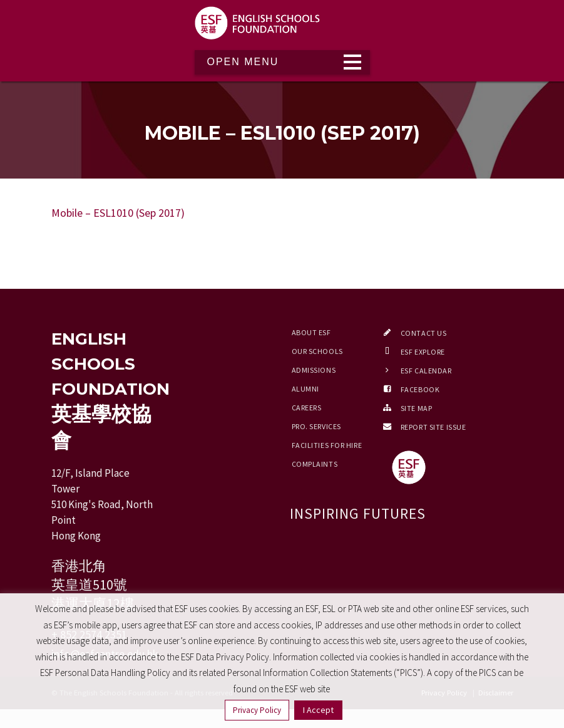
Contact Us (424, 333)
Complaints (315, 464)
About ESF (311, 332)
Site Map (416, 408)
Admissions (314, 370)
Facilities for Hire (327, 445)
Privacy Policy (257, 710)
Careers (307, 408)
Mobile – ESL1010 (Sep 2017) (118, 213)
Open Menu (243, 62)
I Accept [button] (318, 710)
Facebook (420, 389)
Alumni (305, 389)
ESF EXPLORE (423, 352)
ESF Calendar (426, 371)
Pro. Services (316, 426)
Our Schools (317, 351)
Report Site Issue (433, 427)
